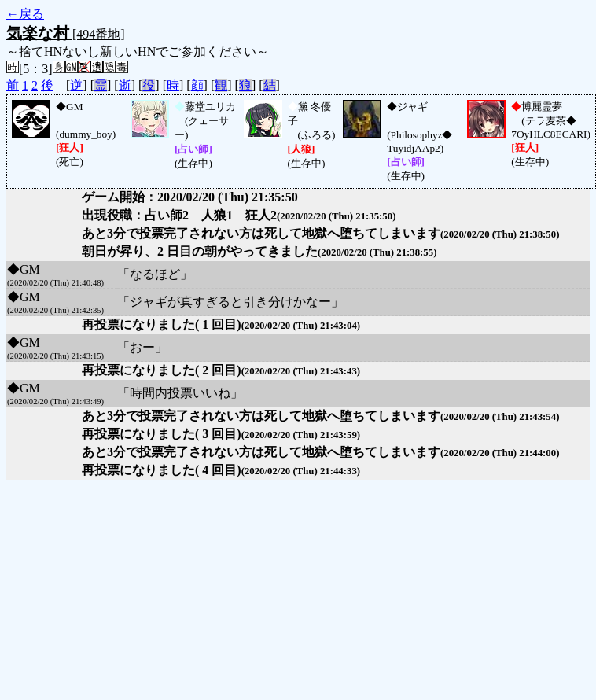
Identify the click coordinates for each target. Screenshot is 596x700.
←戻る (25, 14)
